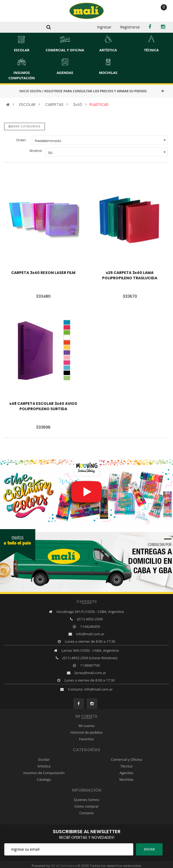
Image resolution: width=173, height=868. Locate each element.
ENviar (149, 849)
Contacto (86, 813)
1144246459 (90, 626)
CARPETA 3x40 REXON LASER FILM (43, 273)
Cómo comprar (86, 806)
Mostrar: (36, 151)
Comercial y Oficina (126, 759)
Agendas (126, 773)
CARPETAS (54, 105)
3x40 (78, 105)
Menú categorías (25, 126)
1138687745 (90, 665)
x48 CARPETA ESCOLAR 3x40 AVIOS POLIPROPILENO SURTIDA (43, 406)
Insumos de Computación (44, 773)
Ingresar (104, 27)
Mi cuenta (87, 726)
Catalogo (44, 779)
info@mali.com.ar (90, 634)
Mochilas (126, 779)
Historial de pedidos (86, 732)
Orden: (21, 140)
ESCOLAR (27, 105)
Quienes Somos (86, 800)
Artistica (44, 766)
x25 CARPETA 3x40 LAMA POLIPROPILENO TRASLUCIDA (130, 275)
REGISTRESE (53, 91)
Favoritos (87, 739)
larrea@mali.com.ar (90, 673)
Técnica (126, 766)
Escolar (44, 759)
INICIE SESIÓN (30, 91)
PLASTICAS (99, 105)
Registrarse (130, 27)
